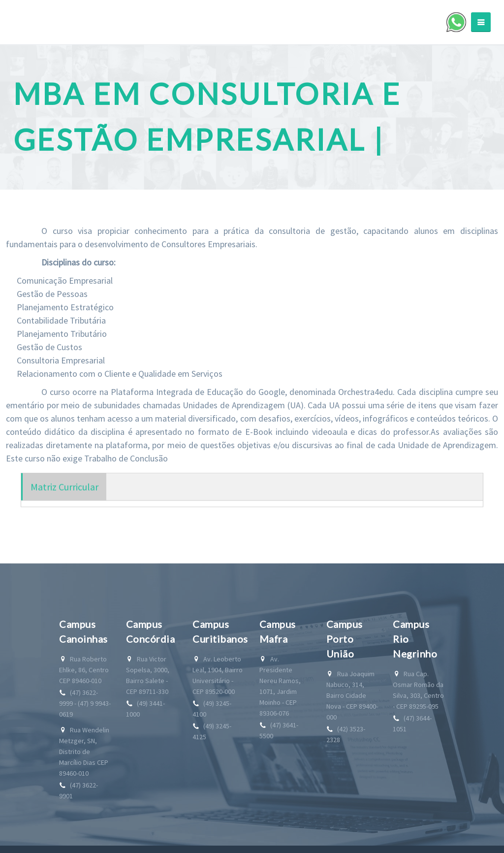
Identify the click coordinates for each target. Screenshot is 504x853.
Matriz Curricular (64, 494)
